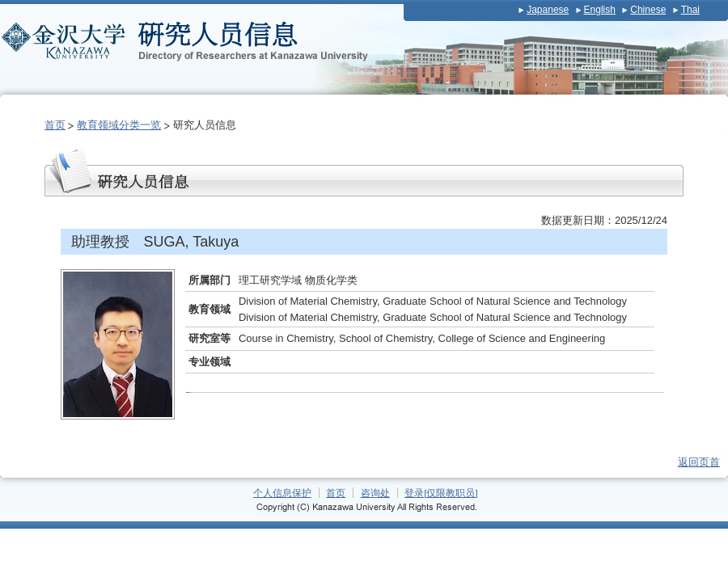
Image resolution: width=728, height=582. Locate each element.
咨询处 (375, 493)
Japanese (548, 10)
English (600, 10)
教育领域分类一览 (119, 125)
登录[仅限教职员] (441, 493)
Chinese (648, 10)
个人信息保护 (282, 493)
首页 (55, 125)
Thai (690, 10)
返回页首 (699, 462)
